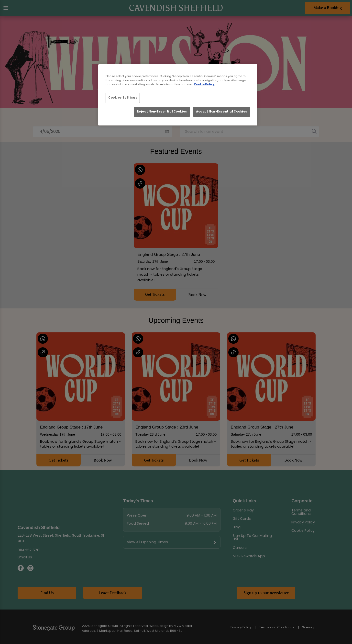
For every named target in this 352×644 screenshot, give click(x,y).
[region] (178, 95)
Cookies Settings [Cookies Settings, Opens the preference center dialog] (123, 98)
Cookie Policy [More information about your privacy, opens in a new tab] (204, 84)
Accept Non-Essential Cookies (222, 112)
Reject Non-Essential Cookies (162, 112)
